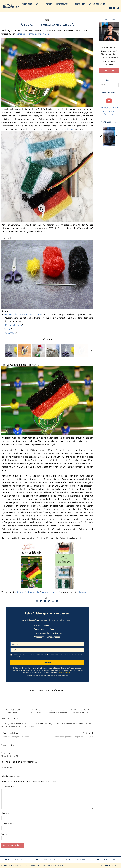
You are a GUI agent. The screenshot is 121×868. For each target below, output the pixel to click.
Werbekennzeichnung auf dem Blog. (33, 34)
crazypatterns (66, 129)
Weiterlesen (109, 71)
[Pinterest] (41, 601)
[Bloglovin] (53, 601)
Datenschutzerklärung (64, 672)
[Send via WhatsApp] (17, 718)
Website (5, 834)
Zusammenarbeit (97, 4)
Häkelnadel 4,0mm (13, 325)
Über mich (27, 4)
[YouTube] (110, 8)
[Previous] (3, 351)
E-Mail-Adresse (9, 824)
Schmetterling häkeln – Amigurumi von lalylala (74, 735)
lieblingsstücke (83, 592)
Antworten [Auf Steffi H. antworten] (8, 767)
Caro (47, 20)
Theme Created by (109, 865)
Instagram (15, 860)
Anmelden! (47, 662)
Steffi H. (6, 753)
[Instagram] (37, 601)
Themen (48, 4)
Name (5, 813)
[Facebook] (49, 601)
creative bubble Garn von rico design (23, 314)
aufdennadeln (32, 592)
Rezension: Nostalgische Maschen (15, 735)
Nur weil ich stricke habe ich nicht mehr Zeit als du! (109, 111)
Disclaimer (58, 865)
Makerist (42, 129)
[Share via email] (9, 718)
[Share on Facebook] (12, 718)
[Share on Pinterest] (15, 718)
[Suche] (118, 8)
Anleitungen (79, 4)
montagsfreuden (49, 592)
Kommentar (8, 786)
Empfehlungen (63, 4)
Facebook (45, 860)
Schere (7, 329)
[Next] (91, 351)
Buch (38, 4)
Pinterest (76, 860)
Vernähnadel (10, 333)
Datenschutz (44, 865)
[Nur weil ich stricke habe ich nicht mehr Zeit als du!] (109, 101)
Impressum (31, 865)
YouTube (106, 860)
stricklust (19, 592)
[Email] (114, 8)
